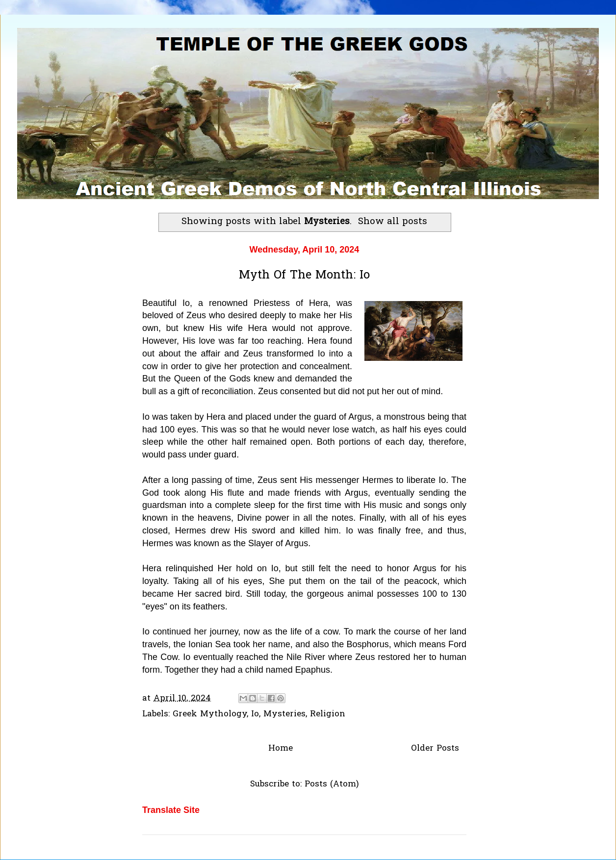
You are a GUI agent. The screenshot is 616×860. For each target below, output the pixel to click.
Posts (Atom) (332, 784)
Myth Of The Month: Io (304, 276)
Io (255, 714)
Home (281, 748)
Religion (328, 714)
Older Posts (435, 748)
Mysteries (284, 714)
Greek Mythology (210, 714)
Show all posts (393, 222)
